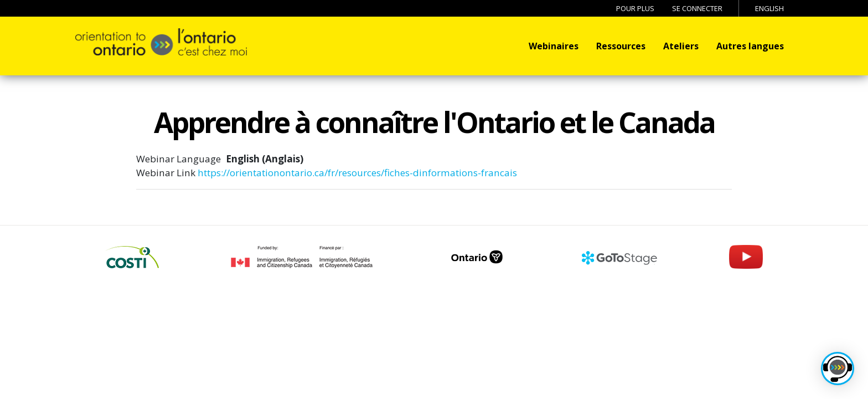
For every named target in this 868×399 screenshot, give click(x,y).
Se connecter (697, 8)
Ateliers (681, 46)
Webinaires (554, 46)
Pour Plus (635, 8)
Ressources (621, 46)
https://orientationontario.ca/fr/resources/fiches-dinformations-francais (357, 173)
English (769, 8)
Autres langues (750, 46)
